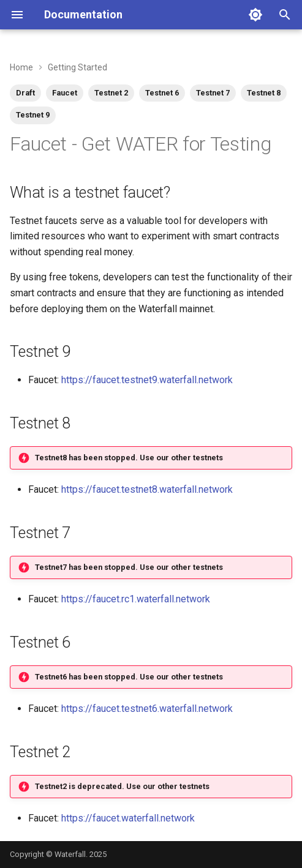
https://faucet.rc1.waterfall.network (136, 599)
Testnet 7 (213, 93)
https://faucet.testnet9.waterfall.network (147, 380)
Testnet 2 (111, 93)
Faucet (65, 93)
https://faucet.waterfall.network (128, 818)
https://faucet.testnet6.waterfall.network (147, 709)
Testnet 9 (33, 115)
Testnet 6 (162, 93)
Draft (25, 93)
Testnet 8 (264, 93)
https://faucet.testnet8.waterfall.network (147, 489)
